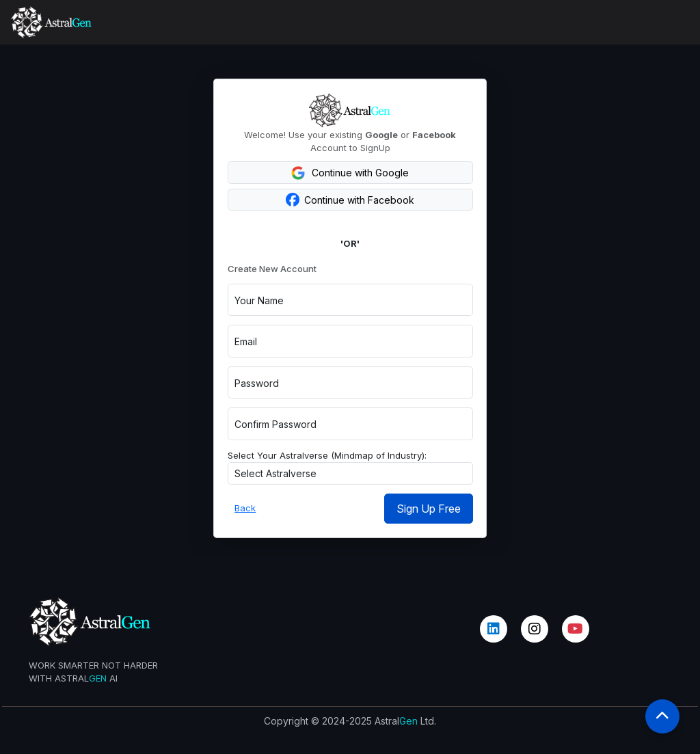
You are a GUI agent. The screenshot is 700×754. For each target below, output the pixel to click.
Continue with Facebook (350, 200)
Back (245, 508)
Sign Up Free (429, 509)
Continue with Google (350, 173)
